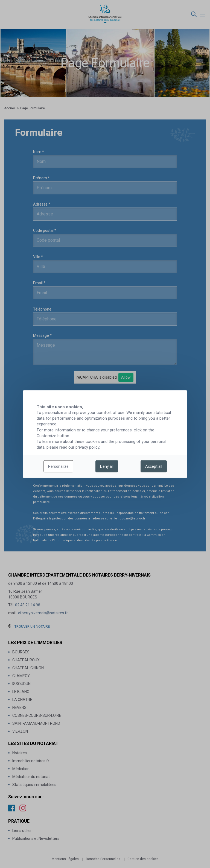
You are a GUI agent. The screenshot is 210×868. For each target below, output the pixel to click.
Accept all (154, 466)
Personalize (58, 466)
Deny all (107, 466)
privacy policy (87, 447)
